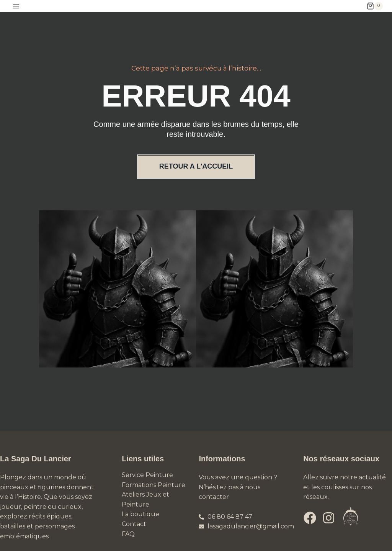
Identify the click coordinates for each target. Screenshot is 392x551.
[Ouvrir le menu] (16, 6)
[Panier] (375, 6)
